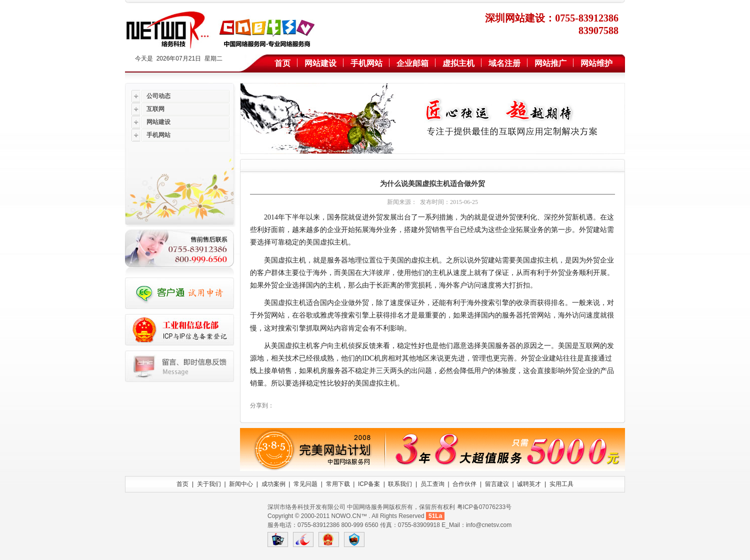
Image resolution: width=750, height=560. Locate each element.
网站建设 (320, 63)
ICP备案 (369, 484)
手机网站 (366, 63)
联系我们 (400, 484)
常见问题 (305, 484)
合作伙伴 (464, 484)
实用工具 (561, 484)
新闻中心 (241, 484)
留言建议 (497, 484)
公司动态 (158, 96)
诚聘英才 (529, 484)
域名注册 (504, 63)
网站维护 (596, 63)
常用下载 (338, 484)
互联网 (155, 109)
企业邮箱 (412, 63)
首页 (282, 63)
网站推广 (550, 63)
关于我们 (209, 484)
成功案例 (273, 484)
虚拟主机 (458, 63)
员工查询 (432, 484)
